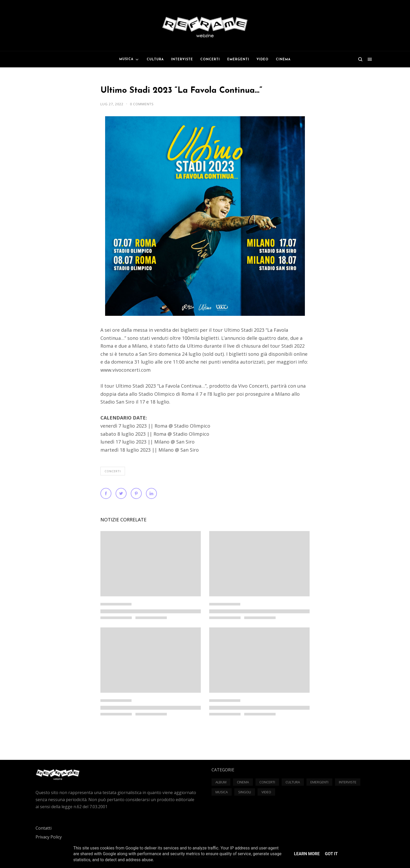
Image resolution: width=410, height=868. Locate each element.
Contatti (44, 828)
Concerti (113, 471)
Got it (331, 854)
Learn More (307, 854)
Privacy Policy (49, 837)
